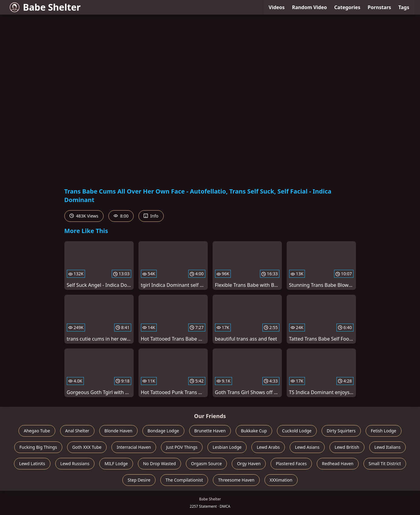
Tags (404, 7)
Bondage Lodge (163, 431)
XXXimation (281, 480)
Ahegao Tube (37, 431)
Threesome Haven (236, 480)
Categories (347, 7)
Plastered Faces (291, 463)
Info (151, 216)
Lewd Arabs (268, 447)
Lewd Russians (75, 463)
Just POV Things (182, 447)
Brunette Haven (210, 431)
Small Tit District (385, 463)
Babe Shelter (45, 7)
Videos (277, 7)
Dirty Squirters (341, 431)
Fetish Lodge (384, 431)
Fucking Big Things (38, 447)
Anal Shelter (77, 431)
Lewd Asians (307, 447)
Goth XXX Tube (87, 447)
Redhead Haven (338, 463)
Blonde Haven (118, 431)
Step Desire (139, 480)
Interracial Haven (134, 447)
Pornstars (379, 7)
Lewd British (347, 447)
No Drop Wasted (159, 463)
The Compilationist (184, 480)
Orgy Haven (249, 463)
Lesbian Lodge (227, 447)
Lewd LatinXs (32, 463)
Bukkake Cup (254, 431)
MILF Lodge (116, 463)
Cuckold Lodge (297, 431)
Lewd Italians (388, 447)
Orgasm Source (206, 463)
